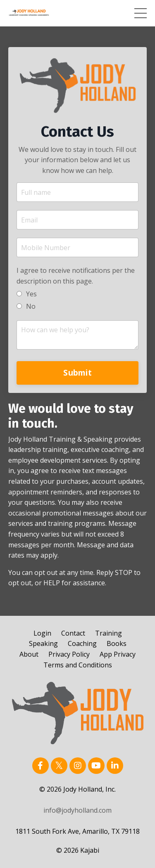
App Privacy (118, 654)
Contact (73, 633)
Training (108, 633)
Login (42, 633)
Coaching (82, 643)
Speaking (43, 643)
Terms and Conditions (78, 665)
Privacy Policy (69, 654)
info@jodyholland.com (77, 810)
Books (117, 643)
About (29, 654)
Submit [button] (77, 373)
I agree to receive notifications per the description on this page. (76, 276)
